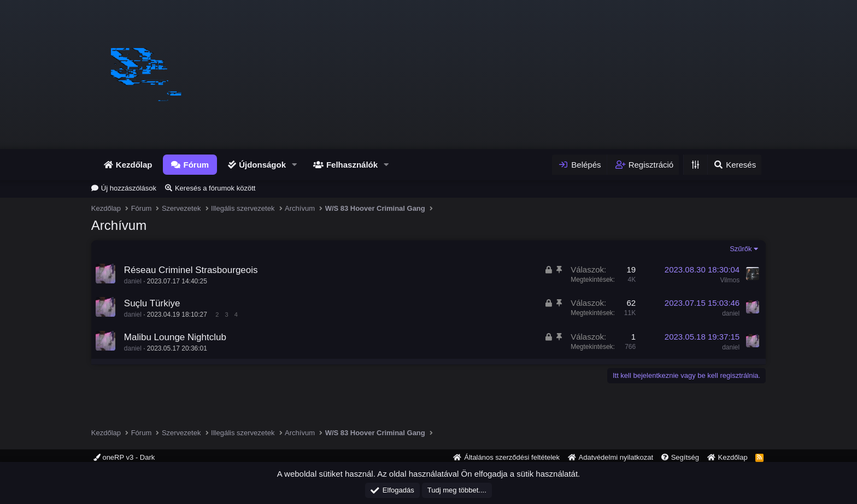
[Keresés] (734, 165)
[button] (295, 165)
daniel (133, 281)
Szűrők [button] (741, 249)
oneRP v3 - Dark (124, 457)
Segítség (685, 457)
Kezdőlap (134, 165)
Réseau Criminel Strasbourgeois (191, 270)
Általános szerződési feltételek (512, 457)
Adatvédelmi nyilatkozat (616, 457)
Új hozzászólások (129, 188)
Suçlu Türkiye (152, 303)
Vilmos (730, 280)
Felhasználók (352, 165)
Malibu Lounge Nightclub (175, 337)
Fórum (196, 165)
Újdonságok (262, 165)
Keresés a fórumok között (215, 188)
